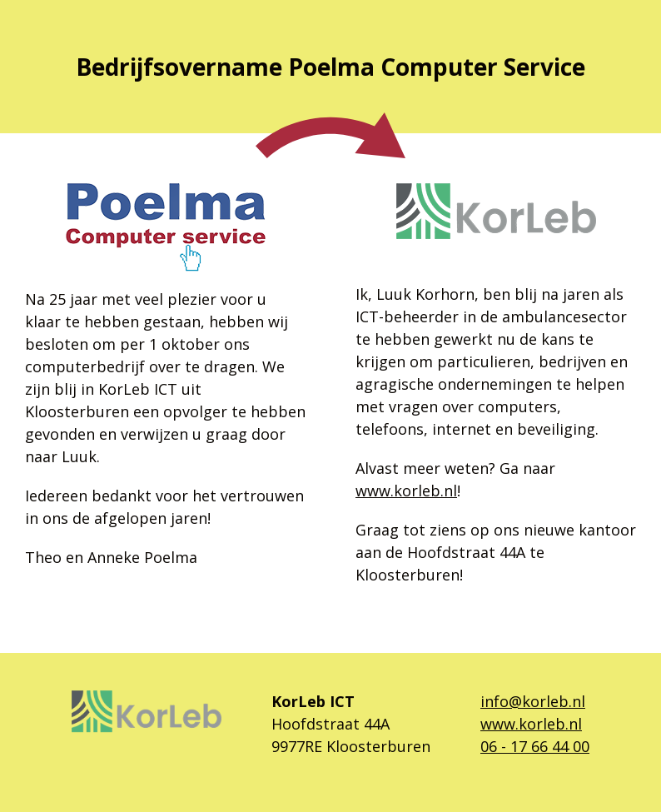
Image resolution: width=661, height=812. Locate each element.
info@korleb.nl (533, 701)
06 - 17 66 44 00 (535, 746)
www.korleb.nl (406, 491)
